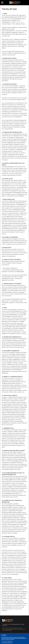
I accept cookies (7, 642)
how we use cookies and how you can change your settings (14, 639)
